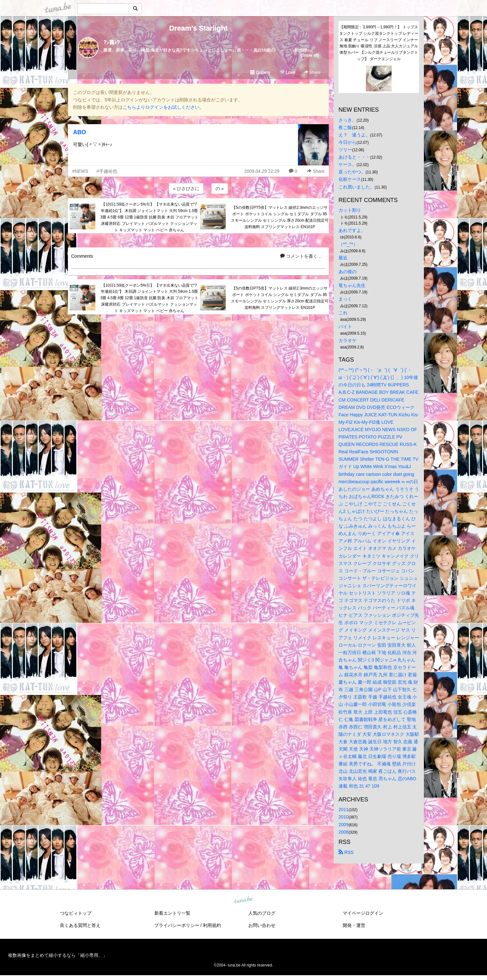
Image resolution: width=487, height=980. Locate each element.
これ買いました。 (357, 187)
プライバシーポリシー (177, 925)
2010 (344, 817)
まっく (345, 299)
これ (343, 313)
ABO (80, 132)
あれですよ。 (352, 230)
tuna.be (243, 900)
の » (220, 189)
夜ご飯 (345, 127)
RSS (346, 852)
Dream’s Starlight (198, 28)
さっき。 (348, 120)
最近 (343, 258)
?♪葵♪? (112, 42)
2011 (344, 809)
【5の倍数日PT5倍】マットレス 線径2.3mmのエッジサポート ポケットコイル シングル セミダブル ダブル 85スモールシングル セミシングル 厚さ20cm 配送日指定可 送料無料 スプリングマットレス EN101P (280, 217)
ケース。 (348, 164)
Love (288, 72)
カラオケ (348, 340)
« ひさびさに (186, 189)
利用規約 (212, 925)
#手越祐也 (107, 171)
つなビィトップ (76, 913)
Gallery (260, 72)
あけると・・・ (354, 157)
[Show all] (310, 55)
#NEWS (80, 171)
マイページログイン (363, 913)
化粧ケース (350, 179)
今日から (348, 142)
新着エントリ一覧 (172, 913)
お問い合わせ (262, 925)
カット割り (350, 210)
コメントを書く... (301, 256)
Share (312, 72)
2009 (344, 825)
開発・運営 (354, 925)
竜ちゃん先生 (352, 285)
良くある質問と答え (80, 925)
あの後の (348, 272)
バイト (345, 327)
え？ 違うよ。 (354, 135)
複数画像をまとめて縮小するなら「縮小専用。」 (58, 955)
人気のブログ (262, 913)
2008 (344, 832)
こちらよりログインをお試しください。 (163, 107)
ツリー (345, 150)
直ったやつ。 (352, 172)
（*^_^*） (348, 244)
